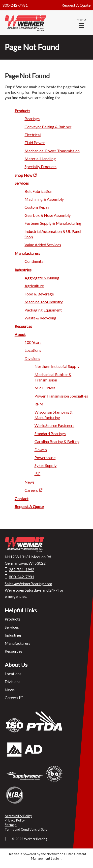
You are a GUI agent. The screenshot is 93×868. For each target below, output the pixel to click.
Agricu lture (34, 286)
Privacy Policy (15, 820)
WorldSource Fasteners (54, 425)
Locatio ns (33, 350)
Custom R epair (37, 207)
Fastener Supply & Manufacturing (53, 223)
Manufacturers (17, 643)
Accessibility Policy (18, 816)
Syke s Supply (46, 465)
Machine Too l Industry (44, 302)
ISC (37, 474)
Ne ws (30, 482)
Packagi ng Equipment (43, 310)
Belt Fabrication (38, 191)
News (10, 690)
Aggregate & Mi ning (42, 278)
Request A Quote (76, 5)
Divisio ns (32, 358)
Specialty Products (41, 167)
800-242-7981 (15, 5)
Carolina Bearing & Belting (57, 441)
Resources (14, 651)
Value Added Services (43, 245)
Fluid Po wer (35, 143)
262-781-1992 (22, 569)
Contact (22, 499)
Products (13, 619)
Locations (13, 674)
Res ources (23, 326)
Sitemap (11, 825)
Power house (45, 457)
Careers (31, 490)
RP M (39, 404)
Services (12, 627)
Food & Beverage (39, 294)
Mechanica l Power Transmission (52, 151)
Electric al (33, 135)
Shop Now (23, 175)
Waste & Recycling (40, 318)
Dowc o (41, 450)
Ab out (20, 334)
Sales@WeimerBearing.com (28, 584)
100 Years (33, 342)
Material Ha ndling (40, 159)
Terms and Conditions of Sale (26, 829)
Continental (34, 261)
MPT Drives (45, 388)
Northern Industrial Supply (57, 366)
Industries (23, 270)
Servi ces (22, 183)
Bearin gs (32, 119)
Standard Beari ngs (50, 434)
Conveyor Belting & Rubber (48, 127)
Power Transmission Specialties (61, 396)
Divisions (13, 681)
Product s (22, 111)
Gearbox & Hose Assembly (48, 215)
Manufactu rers (27, 253)
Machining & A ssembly (44, 199)
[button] (81, 23)
